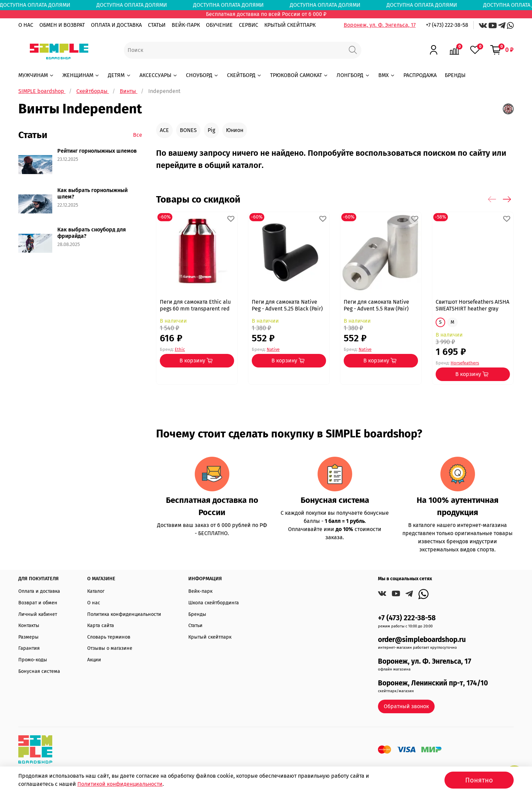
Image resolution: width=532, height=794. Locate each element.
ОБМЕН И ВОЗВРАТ (62, 25)
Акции (94, 660)
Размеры (28, 637)
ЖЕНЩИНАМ (81, 75)
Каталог (96, 591)
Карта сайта (101, 626)
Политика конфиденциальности (124, 614)
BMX (387, 75)
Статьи (195, 626)
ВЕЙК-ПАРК (186, 25)
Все (138, 135)
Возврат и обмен (38, 603)
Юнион (235, 130)
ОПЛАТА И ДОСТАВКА (116, 25)
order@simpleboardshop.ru (422, 640)
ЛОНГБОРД (353, 75)
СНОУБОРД (202, 75)
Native (273, 349)
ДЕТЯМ (119, 75)
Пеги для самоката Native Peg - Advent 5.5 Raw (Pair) (376, 305)
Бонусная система (39, 671)
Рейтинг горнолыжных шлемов (97, 151)
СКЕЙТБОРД (244, 75)
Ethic (180, 349)
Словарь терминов (109, 637)
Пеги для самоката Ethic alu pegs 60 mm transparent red (195, 305)
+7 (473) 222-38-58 (447, 25)
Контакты (29, 626)
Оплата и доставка (39, 591)
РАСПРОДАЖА (420, 75)
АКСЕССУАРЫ (159, 75)
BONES (188, 130)
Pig (211, 130)
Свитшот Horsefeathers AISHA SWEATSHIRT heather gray (472, 305)
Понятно (479, 780)
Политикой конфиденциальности (120, 784)
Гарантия (29, 648)
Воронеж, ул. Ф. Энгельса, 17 (380, 25)
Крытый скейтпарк (210, 637)
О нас (94, 603)
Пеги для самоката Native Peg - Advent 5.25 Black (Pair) (287, 305)
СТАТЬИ (157, 25)
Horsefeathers (465, 363)
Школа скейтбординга (214, 603)
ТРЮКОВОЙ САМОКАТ (299, 75)
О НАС (26, 25)
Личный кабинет (38, 614)
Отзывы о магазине (110, 648)
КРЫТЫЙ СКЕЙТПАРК (290, 25)
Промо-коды (33, 660)
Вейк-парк (200, 591)
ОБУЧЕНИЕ (219, 25)
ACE (164, 130)
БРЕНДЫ (455, 75)
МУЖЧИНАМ (36, 75)
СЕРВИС (249, 25)
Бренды (197, 614)
